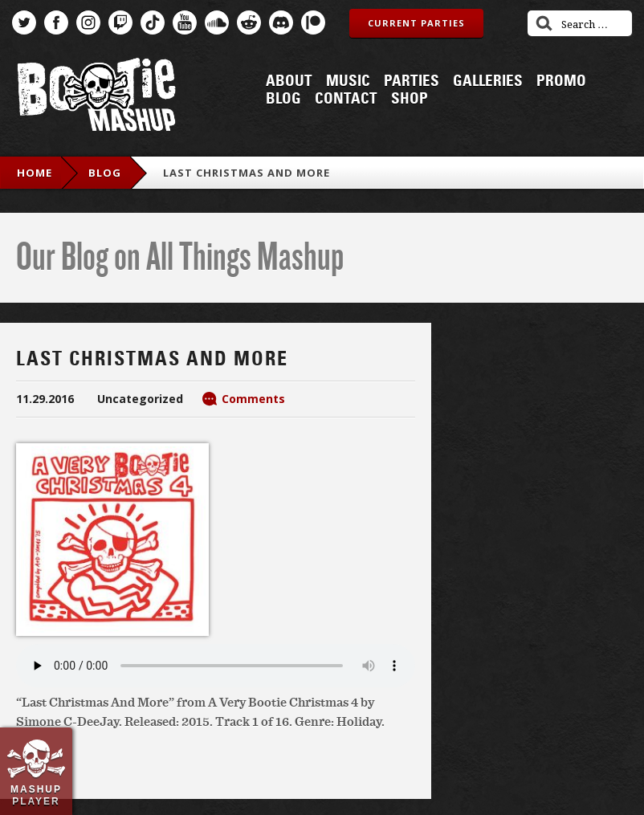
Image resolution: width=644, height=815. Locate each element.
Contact (346, 99)
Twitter (24, 22)
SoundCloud (217, 22)
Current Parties (416, 23)
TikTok (153, 22)
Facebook (56, 22)
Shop (410, 99)
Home (35, 173)
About (289, 81)
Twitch (120, 22)
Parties (412, 81)
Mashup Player (36, 795)
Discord (281, 22)
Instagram (88, 22)
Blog (283, 99)
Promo (561, 81)
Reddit (249, 22)
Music (348, 81)
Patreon (313, 22)
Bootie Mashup (96, 98)
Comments (253, 399)
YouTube (185, 22)
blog (105, 173)
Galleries (488, 81)
